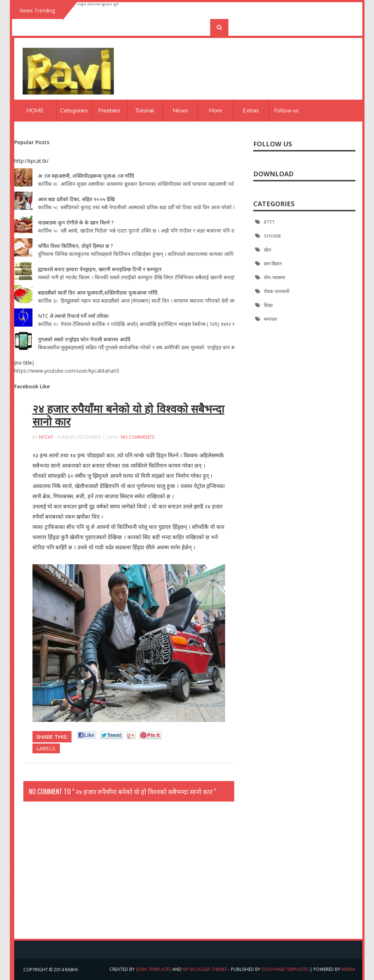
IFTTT (269, 222)
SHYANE (273, 236)
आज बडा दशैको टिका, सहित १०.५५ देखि (76, 199)
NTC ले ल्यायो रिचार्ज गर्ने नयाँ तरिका (73, 316)
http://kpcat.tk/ (31, 161)
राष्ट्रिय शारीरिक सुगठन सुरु (98, 11)
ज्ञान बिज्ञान (273, 264)
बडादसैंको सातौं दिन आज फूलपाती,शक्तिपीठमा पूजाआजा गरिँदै (98, 293)
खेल (267, 250)
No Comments (138, 437)
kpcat (46, 437)
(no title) (24, 363)
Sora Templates (153, 969)
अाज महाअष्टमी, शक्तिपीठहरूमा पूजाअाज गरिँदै (86, 176)
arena (348, 969)
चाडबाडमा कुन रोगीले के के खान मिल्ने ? (76, 222)
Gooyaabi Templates (285, 969)
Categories (74, 111)
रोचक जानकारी (277, 291)
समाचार (270, 319)
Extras (251, 111)
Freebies (109, 111)
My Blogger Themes (205, 969)
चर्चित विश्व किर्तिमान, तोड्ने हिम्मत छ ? (75, 246)
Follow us (286, 111)
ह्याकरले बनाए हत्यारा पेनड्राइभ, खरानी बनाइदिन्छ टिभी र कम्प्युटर (100, 269)
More (215, 111)
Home (35, 111)
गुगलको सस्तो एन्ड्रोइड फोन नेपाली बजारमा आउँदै (84, 339)
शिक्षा (268, 305)
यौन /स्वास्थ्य (275, 277)
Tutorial (145, 111)
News (180, 111)
